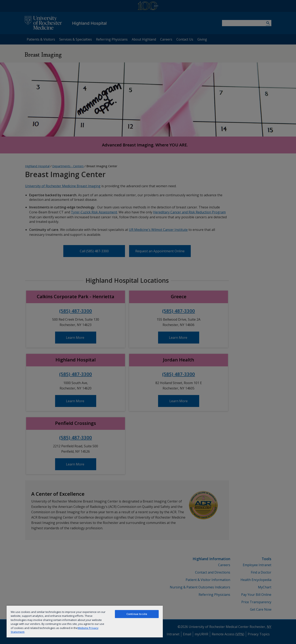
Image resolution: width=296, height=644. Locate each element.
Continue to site (137, 614)
